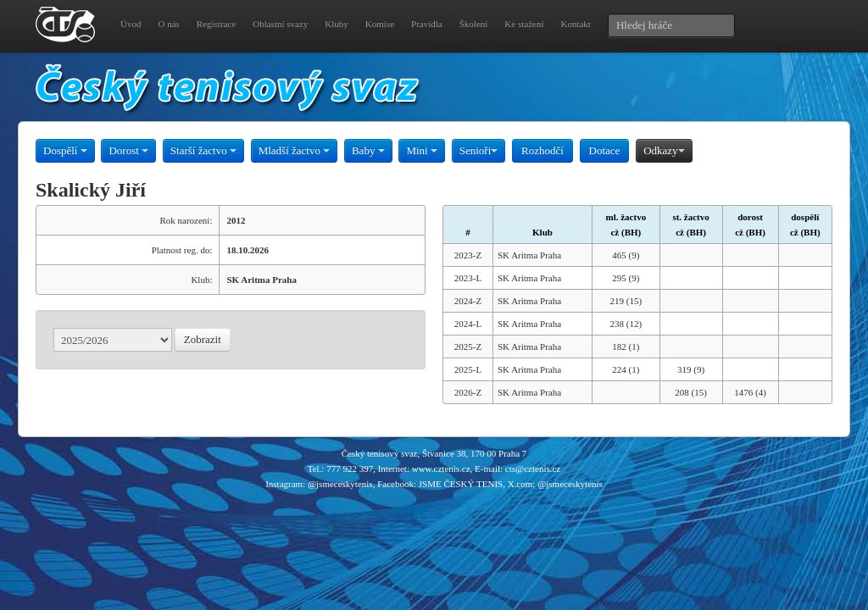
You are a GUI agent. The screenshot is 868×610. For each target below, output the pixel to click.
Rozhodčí (542, 150)
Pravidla (427, 24)
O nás (168, 24)
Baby (368, 150)
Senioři (479, 150)
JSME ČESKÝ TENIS (461, 484)
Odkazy (664, 150)
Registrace (216, 24)
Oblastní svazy (280, 24)
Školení (474, 24)
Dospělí (65, 150)
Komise (380, 24)
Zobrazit (203, 339)
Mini (422, 150)
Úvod (131, 24)
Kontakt (575, 24)
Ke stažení (524, 24)
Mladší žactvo (295, 150)
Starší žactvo (203, 150)
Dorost (128, 150)
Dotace (605, 150)
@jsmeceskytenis (340, 484)
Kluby (337, 24)
